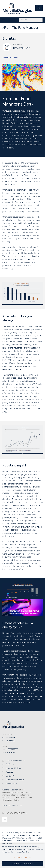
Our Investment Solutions (16, 760)
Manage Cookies (22, 860)
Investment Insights (14, 768)
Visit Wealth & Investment (12, 805)
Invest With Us (11, 784)
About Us (9, 772)
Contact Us (10, 776)
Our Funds (10, 764)
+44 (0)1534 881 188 (10, 749)
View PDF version (10, 58)
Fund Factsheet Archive (15, 780)
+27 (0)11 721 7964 (10, 737)
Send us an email (9, 741)
